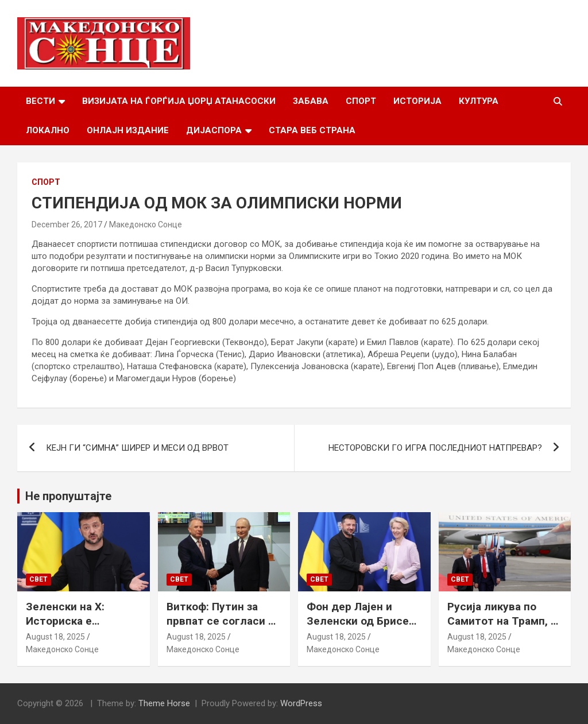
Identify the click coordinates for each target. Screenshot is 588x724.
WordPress (301, 703)
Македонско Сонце (146, 224)
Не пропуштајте (68, 496)
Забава (311, 101)
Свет (38, 579)
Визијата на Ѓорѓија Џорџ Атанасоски (179, 101)
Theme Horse (164, 703)
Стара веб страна (312, 130)
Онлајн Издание (128, 130)
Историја (417, 101)
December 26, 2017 (67, 224)
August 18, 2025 (55, 637)
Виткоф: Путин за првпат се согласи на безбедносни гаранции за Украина (223, 628)
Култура (479, 101)
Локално (48, 130)
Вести (40, 101)
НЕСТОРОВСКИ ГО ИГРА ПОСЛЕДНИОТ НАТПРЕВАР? (435, 448)
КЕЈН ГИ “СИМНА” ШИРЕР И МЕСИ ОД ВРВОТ (137, 448)
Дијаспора (214, 130)
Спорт (361, 101)
